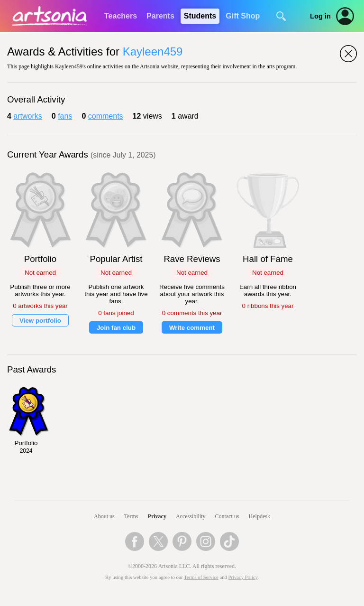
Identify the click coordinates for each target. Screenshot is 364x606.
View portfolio (40, 321)
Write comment (192, 328)
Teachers (121, 16)
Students (200, 16)
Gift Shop (243, 16)
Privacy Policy (243, 577)
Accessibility (191, 516)
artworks (27, 116)
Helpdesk (259, 516)
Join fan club (116, 328)
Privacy (157, 516)
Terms (131, 516)
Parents (160, 16)
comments (106, 116)
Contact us (227, 516)
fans (65, 116)
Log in (320, 16)
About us (104, 516)
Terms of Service (201, 577)
